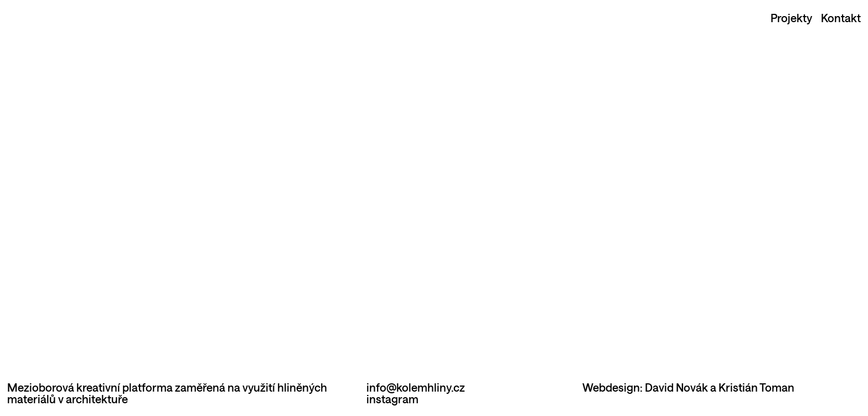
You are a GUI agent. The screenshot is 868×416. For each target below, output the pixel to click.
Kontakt (841, 18)
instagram (392, 399)
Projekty (791, 18)
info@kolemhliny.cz (416, 387)
